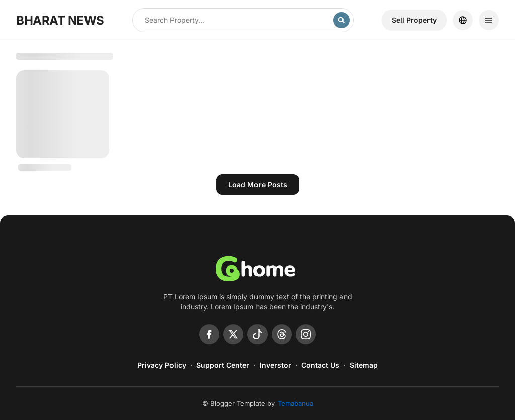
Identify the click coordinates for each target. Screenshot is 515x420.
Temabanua (295, 403)
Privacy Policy (162, 365)
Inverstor (275, 365)
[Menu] (489, 20)
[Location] (463, 20)
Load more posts (258, 185)
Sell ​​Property (414, 20)
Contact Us (320, 365)
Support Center (223, 365)
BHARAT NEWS (60, 20)
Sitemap (364, 365)
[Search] (341, 20)
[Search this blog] (233, 20)
